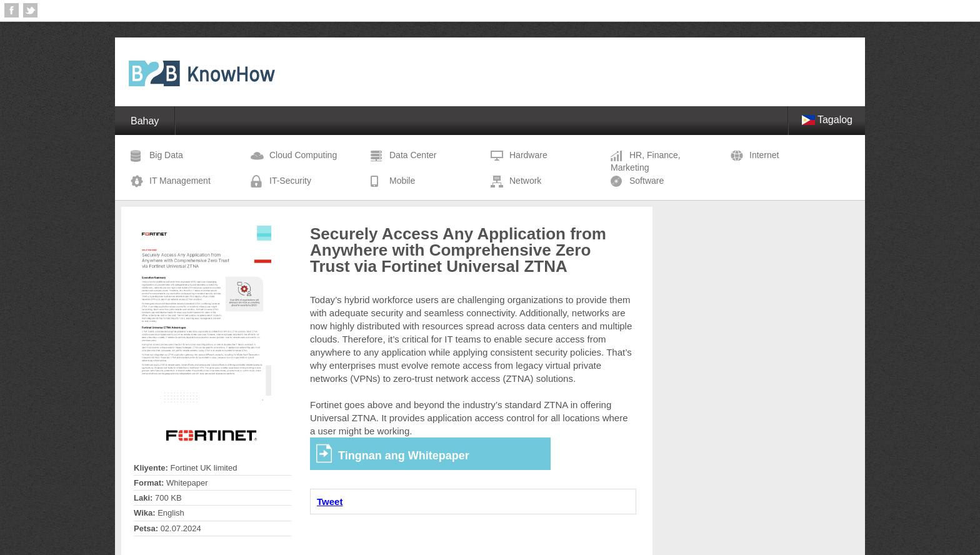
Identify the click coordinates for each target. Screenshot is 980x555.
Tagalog (827, 120)
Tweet (330, 502)
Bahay (145, 121)
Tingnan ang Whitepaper (404, 456)
